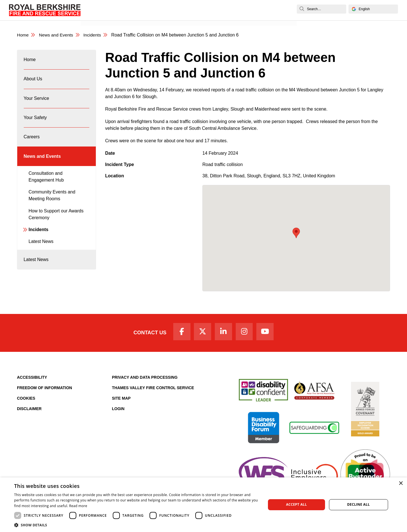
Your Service (36, 101)
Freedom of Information (45, 389)
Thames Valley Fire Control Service (153, 389)
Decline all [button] (358, 504)
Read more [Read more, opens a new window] (78, 506)
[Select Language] (373, 9)
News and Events (103, 16)
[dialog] (203, 505)
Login (118, 410)
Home (23, 35)
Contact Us (148, 333)
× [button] (401, 483)
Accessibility (32, 378)
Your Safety (35, 121)
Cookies (26, 399)
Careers (32, 142)
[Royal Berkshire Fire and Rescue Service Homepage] (45, 10)
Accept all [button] (296, 504)
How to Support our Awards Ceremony (56, 221)
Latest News (41, 248)
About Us (33, 81)
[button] (136, 525)
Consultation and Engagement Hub (46, 183)
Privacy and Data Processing (145, 378)
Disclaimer (29, 410)
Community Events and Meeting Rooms (52, 202)
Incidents (94, 35)
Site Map (121, 399)
